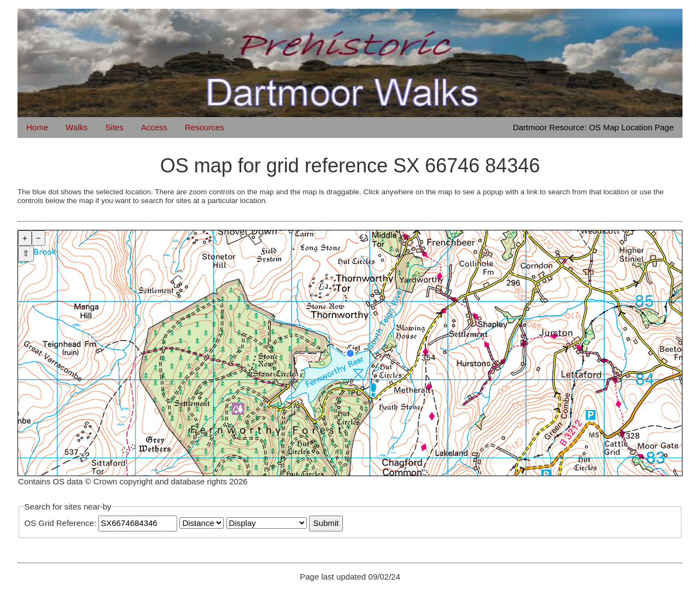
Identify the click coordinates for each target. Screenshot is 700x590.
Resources (205, 127)
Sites (114, 127)
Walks (77, 127)
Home (37, 127)
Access (154, 127)
